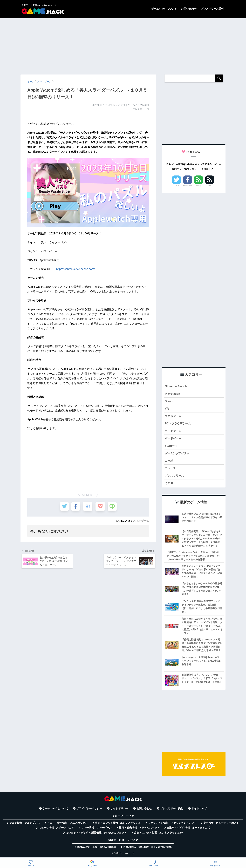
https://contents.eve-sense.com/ (76, 269)
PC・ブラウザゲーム (178, 424)
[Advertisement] (123, 45)
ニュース (171, 470)
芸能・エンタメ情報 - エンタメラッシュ (118, 825)
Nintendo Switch (176, 386)
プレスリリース (175, 477)
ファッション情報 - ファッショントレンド (172, 825)
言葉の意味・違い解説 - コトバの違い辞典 (147, 849)
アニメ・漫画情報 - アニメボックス (67, 825)
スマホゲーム (141, 521)
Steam (169, 401)
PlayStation (173, 394)
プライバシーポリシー (89, 810)
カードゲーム (174, 432)
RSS (210, 186)
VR (167, 409)
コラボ (169, 462)
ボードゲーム (174, 439)
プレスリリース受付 (212, 9)
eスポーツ (171, 447)
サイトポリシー (119, 810)
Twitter (176, 186)
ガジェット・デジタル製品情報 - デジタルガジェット (96, 835)
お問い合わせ (189, 9)
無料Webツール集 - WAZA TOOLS (96, 849)
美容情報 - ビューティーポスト (221, 825)
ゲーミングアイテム (178, 455)
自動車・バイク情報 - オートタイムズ (188, 830)
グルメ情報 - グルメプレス (25, 825)
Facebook (188, 186)
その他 (169, 485)
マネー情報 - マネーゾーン (96, 830)
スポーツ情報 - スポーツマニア (56, 830)
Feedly (199, 186)
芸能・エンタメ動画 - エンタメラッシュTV (158, 835)
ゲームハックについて (164, 9)
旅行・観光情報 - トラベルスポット (139, 830)
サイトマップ (199, 810)
